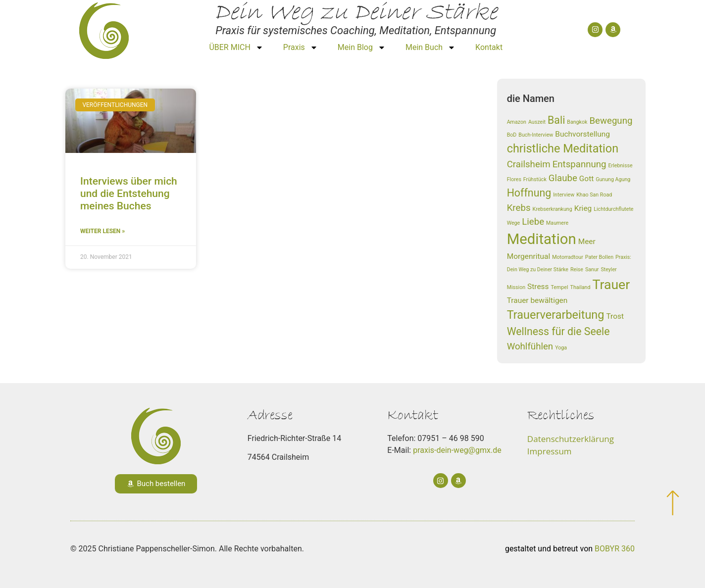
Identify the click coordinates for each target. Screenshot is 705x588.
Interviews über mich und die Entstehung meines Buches (129, 194)
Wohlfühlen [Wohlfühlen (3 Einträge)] (530, 346)
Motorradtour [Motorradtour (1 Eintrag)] (568, 257)
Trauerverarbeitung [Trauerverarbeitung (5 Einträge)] (556, 315)
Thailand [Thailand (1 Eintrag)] (580, 287)
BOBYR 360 (615, 549)
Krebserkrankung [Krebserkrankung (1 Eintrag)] (552, 209)
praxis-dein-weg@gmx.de (457, 450)
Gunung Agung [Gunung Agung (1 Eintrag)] (613, 179)
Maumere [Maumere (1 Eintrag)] (557, 223)
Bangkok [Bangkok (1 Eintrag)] (577, 122)
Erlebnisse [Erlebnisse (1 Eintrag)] (621, 166)
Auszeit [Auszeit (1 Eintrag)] (537, 122)
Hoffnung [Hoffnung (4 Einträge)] (529, 193)
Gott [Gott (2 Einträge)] (586, 179)
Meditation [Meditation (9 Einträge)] (542, 239)
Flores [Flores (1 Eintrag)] (514, 179)
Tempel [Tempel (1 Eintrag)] (560, 287)
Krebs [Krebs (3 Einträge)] (519, 208)
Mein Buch (430, 48)
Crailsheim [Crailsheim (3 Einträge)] (529, 164)
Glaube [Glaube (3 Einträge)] (563, 178)
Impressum (550, 451)
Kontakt (489, 47)
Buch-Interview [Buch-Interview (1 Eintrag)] (536, 135)
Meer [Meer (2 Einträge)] (587, 242)
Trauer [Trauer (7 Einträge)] (611, 285)
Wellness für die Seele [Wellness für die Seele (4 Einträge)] (558, 331)
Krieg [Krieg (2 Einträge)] (583, 208)
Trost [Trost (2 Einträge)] (615, 316)
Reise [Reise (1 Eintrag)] (577, 269)
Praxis (301, 48)
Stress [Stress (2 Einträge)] (538, 287)
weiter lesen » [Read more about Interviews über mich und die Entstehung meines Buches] (102, 231)
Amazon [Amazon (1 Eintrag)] (517, 122)
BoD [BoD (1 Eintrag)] (512, 135)
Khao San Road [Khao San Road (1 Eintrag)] (594, 195)
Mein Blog (362, 48)
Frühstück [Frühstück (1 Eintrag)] (535, 179)
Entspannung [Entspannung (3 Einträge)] (579, 164)
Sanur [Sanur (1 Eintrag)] (592, 269)
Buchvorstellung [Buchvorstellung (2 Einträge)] (582, 134)
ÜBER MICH (236, 48)
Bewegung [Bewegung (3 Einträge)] (611, 121)
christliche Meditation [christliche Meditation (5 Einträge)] (563, 148)
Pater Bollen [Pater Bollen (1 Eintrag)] (599, 257)
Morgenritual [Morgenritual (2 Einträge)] (529, 256)
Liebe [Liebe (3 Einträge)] (533, 222)
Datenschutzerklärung (571, 439)
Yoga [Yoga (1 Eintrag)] (561, 348)
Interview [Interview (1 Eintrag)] (564, 195)
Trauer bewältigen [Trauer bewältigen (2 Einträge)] (537, 300)
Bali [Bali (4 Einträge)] (556, 120)
